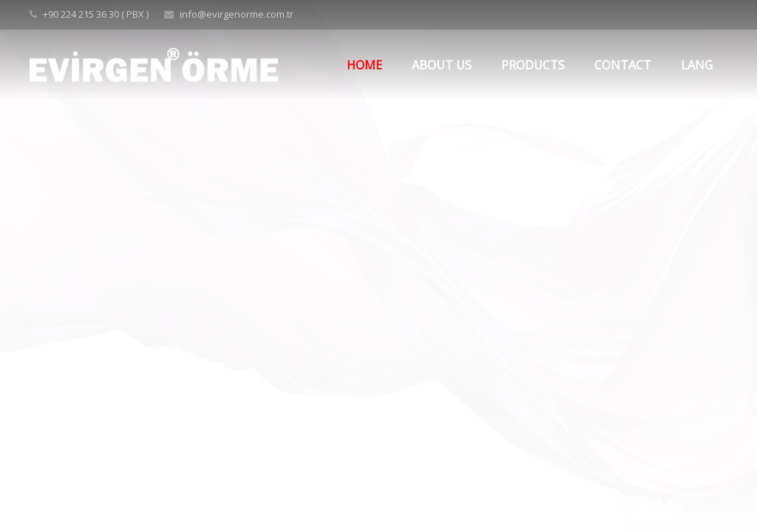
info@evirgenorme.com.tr (237, 14)
